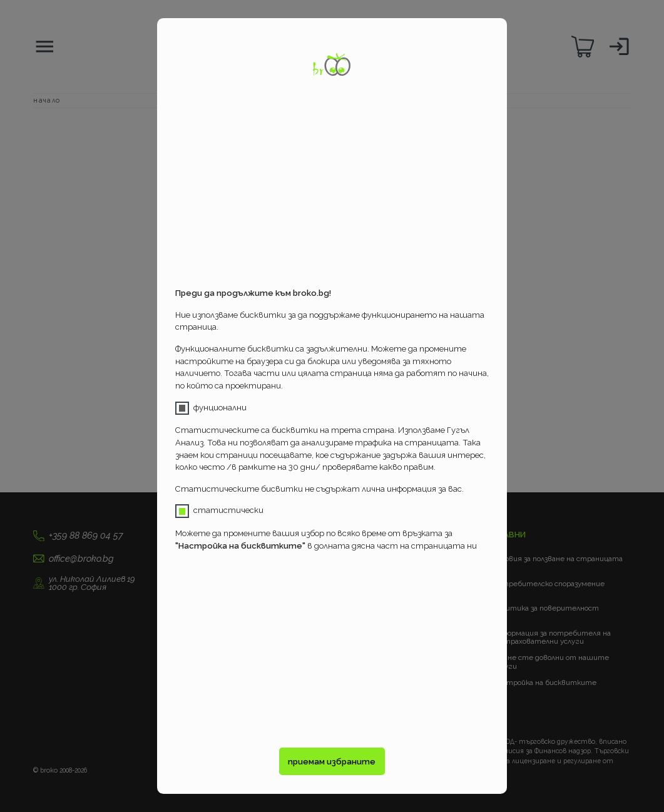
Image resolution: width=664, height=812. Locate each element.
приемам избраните (332, 762)
